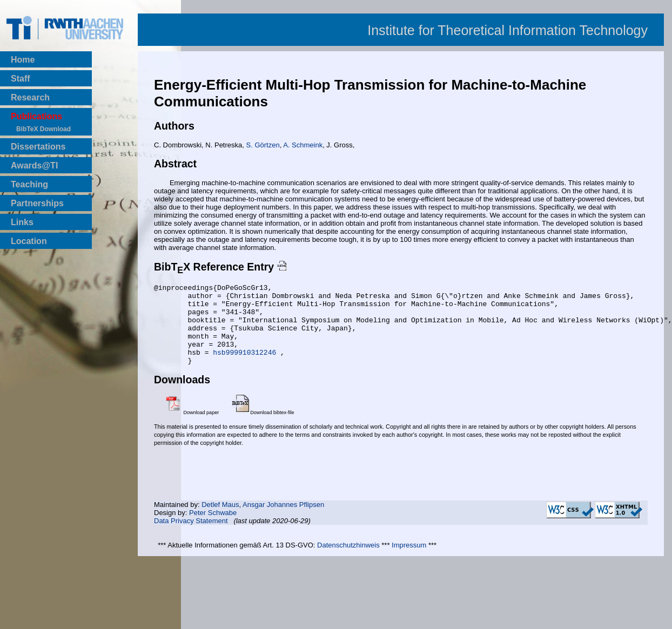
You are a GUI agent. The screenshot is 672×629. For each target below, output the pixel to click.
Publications (36, 116)
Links (22, 222)
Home (23, 60)
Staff (21, 79)
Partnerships (37, 203)
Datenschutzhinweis (348, 561)
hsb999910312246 (247, 367)
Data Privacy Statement (191, 537)
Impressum (409, 561)
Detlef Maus (220, 521)
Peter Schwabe (213, 529)
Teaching (29, 184)
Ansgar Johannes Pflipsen (283, 521)
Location (29, 241)
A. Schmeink (303, 145)
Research (30, 97)
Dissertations (38, 147)
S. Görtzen (263, 145)
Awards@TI (34, 165)
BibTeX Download (43, 129)
